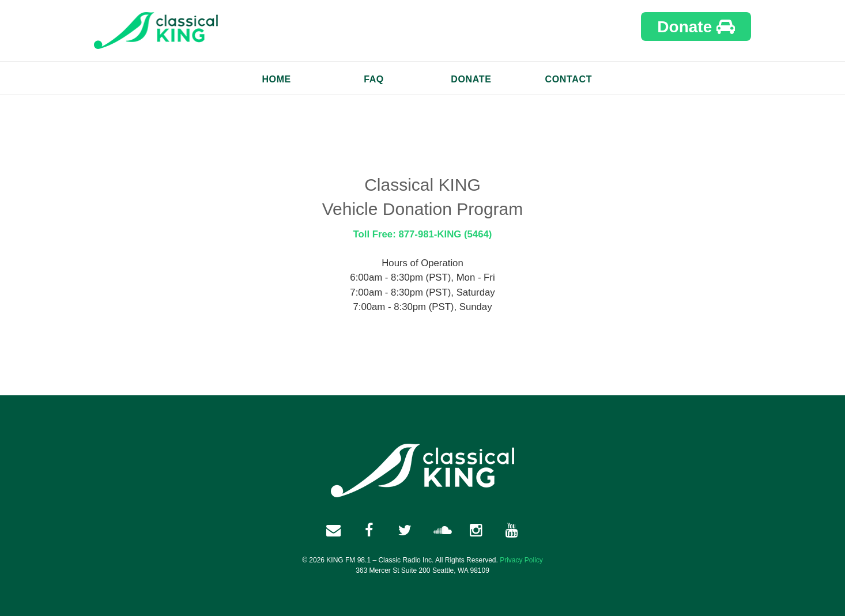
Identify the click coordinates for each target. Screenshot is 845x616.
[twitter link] (405, 530)
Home (276, 79)
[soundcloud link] (440, 530)
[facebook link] (333, 530)
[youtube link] (512, 530)
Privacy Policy (521, 560)
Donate (696, 27)
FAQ (374, 79)
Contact (569, 79)
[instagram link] (476, 530)
